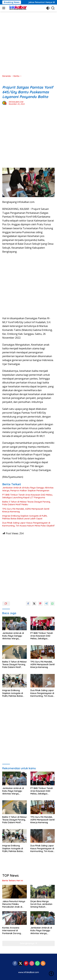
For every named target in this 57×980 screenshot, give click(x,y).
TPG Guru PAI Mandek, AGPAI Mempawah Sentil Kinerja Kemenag (26, 510)
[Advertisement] (28, 43)
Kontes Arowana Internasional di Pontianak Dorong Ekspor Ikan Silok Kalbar (12, 931)
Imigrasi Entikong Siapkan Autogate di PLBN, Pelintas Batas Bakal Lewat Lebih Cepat (25, 517)
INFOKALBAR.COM (16, 102)
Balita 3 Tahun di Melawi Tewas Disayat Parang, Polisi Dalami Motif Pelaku (26, 503)
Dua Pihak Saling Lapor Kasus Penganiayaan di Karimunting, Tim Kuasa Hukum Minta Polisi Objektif (28, 524)
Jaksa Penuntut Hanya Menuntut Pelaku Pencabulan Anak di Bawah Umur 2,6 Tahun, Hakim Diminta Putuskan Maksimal (14, 904)
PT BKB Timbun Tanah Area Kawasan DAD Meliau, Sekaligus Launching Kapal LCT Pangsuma (28, 496)
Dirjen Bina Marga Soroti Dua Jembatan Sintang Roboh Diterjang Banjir (41, 904)
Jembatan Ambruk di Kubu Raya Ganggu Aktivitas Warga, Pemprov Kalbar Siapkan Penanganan (28, 489)
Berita (5, 82)
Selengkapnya (28, 943)
